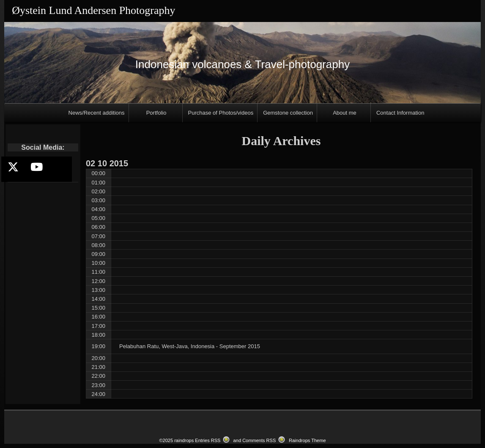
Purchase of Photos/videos (221, 113)
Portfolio (156, 113)
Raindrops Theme (307, 440)
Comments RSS (259, 440)
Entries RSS (208, 440)
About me (345, 113)
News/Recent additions (97, 113)
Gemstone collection (288, 113)
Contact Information (400, 113)
